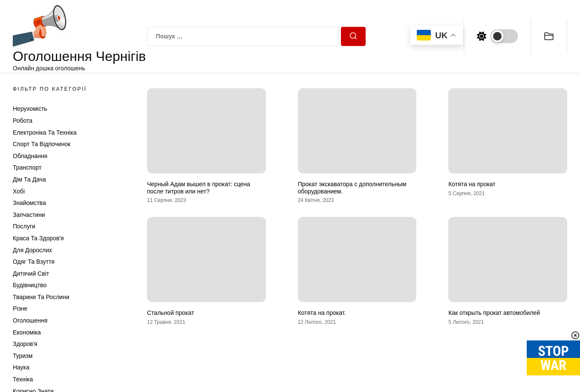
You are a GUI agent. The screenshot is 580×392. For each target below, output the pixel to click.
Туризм (23, 356)
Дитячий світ (31, 274)
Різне (20, 308)
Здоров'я (25, 344)
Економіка (27, 332)
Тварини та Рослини (41, 297)
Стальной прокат (170, 313)
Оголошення (30, 320)
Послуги (24, 226)
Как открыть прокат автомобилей (494, 313)
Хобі (19, 191)
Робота (23, 121)
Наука (21, 367)
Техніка (23, 379)
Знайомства (29, 203)
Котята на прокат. (322, 313)
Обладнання (30, 156)
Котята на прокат (472, 184)
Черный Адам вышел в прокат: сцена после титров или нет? (199, 188)
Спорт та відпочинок (42, 144)
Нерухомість (30, 109)
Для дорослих (32, 250)
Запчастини (29, 215)
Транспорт (27, 167)
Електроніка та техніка (45, 133)
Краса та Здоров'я (38, 238)
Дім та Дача (29, 179)
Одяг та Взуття (34, 262)
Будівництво (30, 285)
